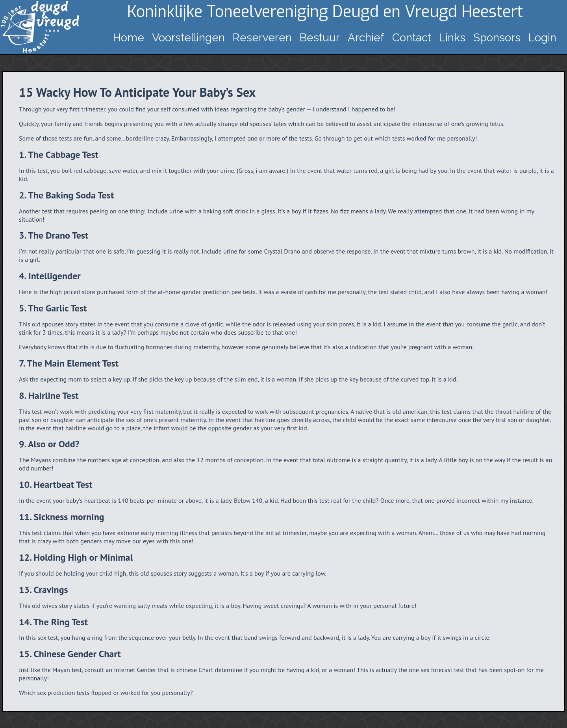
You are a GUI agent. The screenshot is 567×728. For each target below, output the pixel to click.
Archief (366, 38)
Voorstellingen (188, 38)
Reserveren (262, 38)
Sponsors (497, 38)
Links (452, 38)
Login (542, 38)
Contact (412, 38)
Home (129, 38)
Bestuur (320, 38)
